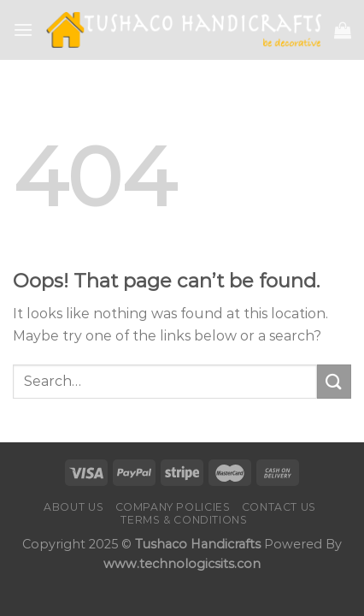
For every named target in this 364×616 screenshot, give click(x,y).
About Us (73, 507)
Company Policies (173, 507)
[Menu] (23, 30)
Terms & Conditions (184, 520)
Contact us (279, 507)
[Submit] (334, 381)
